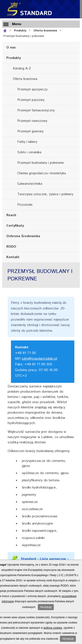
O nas (11, 47)
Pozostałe (25, 205)
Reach (11, 215)
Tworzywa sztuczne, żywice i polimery (45, 194)
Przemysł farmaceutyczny (36, 110)
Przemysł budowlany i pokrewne (24, 36)
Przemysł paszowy (31, 100)
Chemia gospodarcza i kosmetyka (42, 173)
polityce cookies (53, 628)
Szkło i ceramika (29, 152)
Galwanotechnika (30, 184)
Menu (17, 24)
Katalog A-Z (22, 68)
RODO (11, 247)
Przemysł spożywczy (32, 89)
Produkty (20, 31)
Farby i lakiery (27, 142)
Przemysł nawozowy (32, 121)
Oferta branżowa (45, 31)
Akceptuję (46, 607)
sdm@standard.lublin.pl (39, 359)
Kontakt (13, 257)
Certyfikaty (15, 226)
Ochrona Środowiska (23, 236)
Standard (28, 9)
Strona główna (6, 30)
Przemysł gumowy (30, 131)
